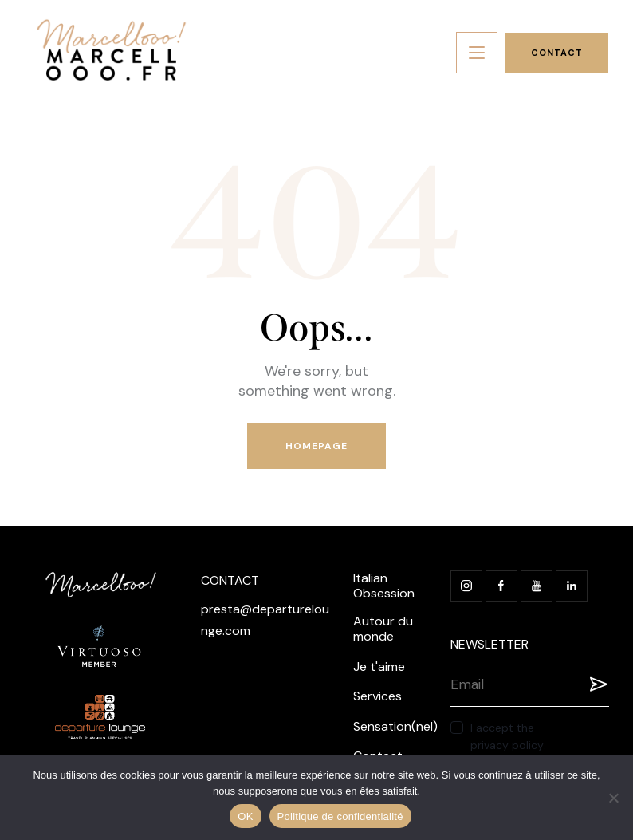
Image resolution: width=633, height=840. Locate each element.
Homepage (317, 446)
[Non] (613, 798)
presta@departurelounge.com (265, 620)
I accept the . (508, 736)
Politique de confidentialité (340, 816)
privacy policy (507, 745)
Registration (597, 684)
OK (245, 816)
